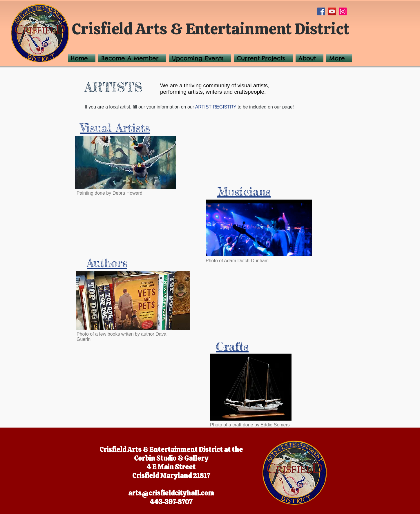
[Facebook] (321, 11)
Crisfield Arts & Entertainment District (211, 29)
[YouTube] (332, 11)
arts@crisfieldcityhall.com (171, 493)
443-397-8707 (171, 502)
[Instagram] (343, 11)
